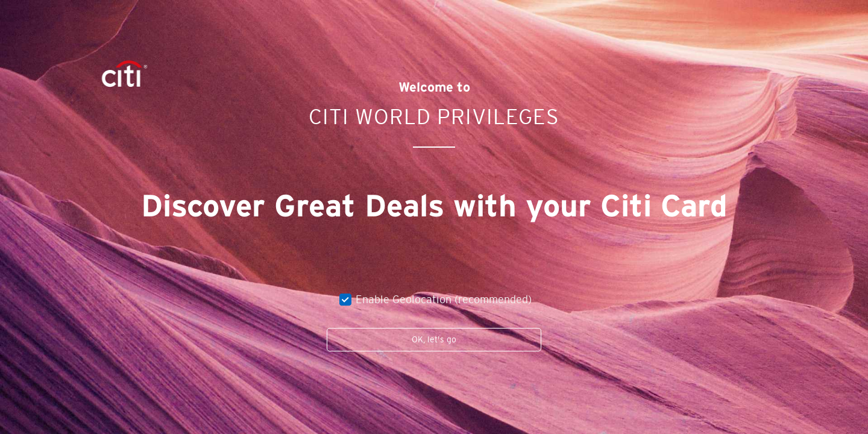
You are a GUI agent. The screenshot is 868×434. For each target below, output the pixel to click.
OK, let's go (434, 339)
